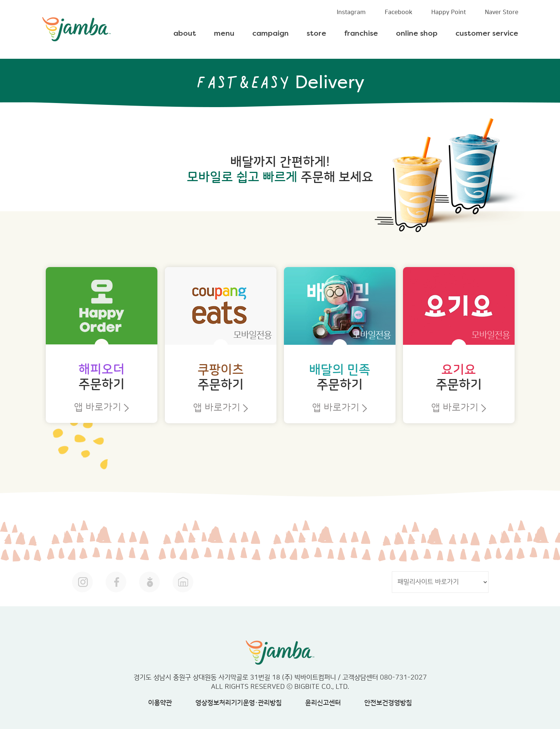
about (185, 34)
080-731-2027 (403, 678)
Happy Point (449, 12)
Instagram (351, 12)
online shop (417, 34)
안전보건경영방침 (388, 703)
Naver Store (502, 12)
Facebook (399, 12)
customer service (487, 34)
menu (224, 34)
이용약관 (160, 703)
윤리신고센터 (323, 703)
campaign (271, 34)
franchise (361, 34)
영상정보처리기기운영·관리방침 (239, 703)
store (316, 34)
